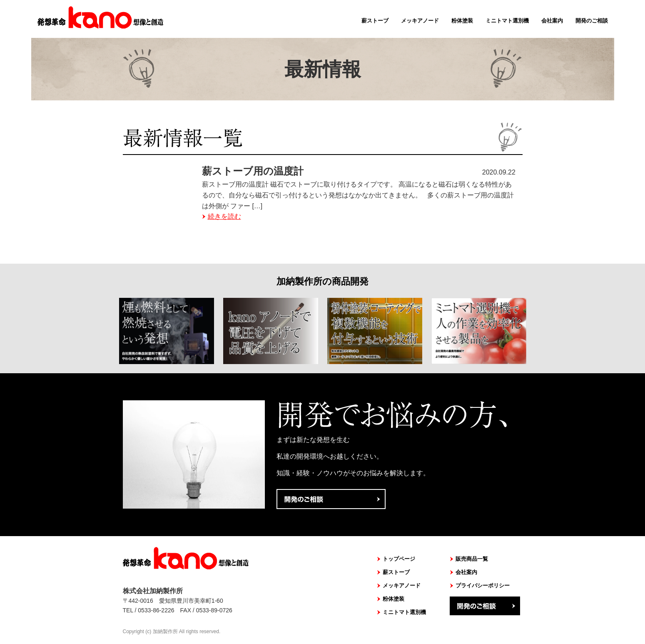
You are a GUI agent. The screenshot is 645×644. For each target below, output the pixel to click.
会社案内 (552, 21)
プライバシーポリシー (483, 585)
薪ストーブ (375, 21)
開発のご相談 (592, 21)
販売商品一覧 (472, 559)
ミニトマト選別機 (507, 21)
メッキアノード (420, 21)
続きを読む (224, 216)
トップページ (399, 559)
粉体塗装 (462, 21)
